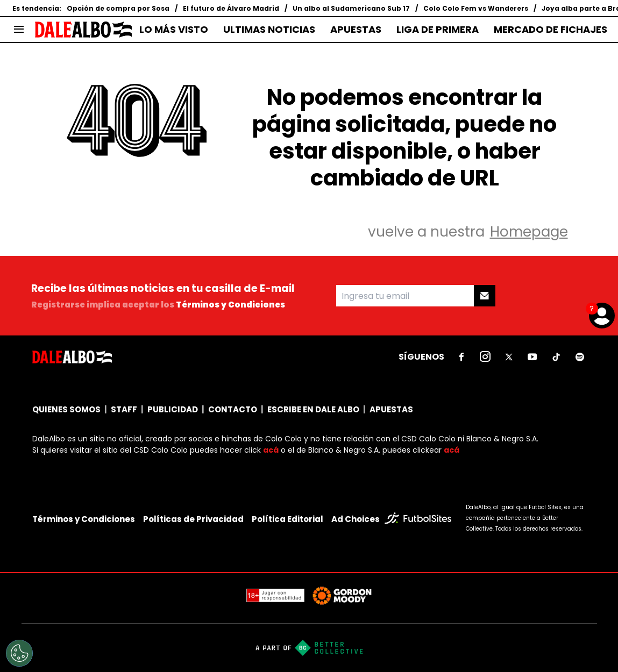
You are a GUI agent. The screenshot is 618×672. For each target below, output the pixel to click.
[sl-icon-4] (532, 357)
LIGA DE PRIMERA (438, 30)
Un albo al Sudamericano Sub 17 (351, 8)
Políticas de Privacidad (193, 519)
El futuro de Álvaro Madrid (231, 8)
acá (271, 450)
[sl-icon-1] (461, 357)
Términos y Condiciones (230, 305)
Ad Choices (356, 519)
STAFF (124, 409)
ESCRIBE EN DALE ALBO (313, 409)
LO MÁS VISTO (174, 30)
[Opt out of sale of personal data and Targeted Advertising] (19, 653)
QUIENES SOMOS (66, 409)
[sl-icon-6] (580, 357)
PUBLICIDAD (173, 409)
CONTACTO (233, 409)
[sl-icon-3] (509, 357)
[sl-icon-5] (556, 357)
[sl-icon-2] (485, 357)
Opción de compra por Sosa (118, 8)
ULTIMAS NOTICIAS (269, 30)
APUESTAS (356, 30)
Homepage (529, 232)
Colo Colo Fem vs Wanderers (476, 8)
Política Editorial (287, 519)
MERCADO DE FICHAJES (550, 30)
